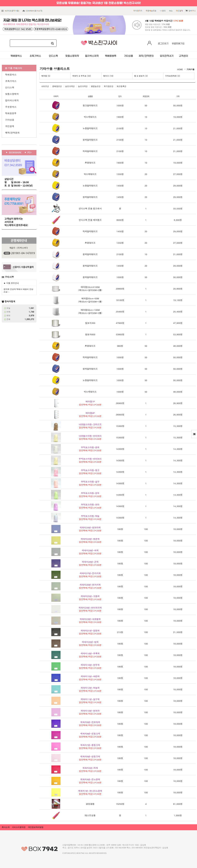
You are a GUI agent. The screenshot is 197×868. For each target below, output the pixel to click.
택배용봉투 (11, 113)
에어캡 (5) (46, 76)
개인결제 (10, 126)
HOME (180, 69)
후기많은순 (109, 86)
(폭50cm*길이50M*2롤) (90, 311)
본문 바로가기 (0, 0)
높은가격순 (83, 86)
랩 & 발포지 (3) (141, 76)
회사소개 (6, 827)
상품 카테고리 (14, 68)
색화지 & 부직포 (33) (82, 76)
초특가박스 (11, 81)
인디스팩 (10, 87)
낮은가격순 (70, 86)
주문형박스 (11, 107)
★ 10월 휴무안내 (11, 283)
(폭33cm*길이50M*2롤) (90, 289)
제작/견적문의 (12, 133)
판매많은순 (57, 86)
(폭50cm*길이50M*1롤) (90, 300)
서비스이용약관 (19, 827)
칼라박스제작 (12, 100)
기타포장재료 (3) (172, 76)
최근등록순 (122, 86)
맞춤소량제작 (12, 94)
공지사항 (9, 277)
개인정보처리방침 (36, 827)
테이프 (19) (108, 76)
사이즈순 (45, 86)
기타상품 (10, 120)
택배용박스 (11, 75)
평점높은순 (96, 86)
